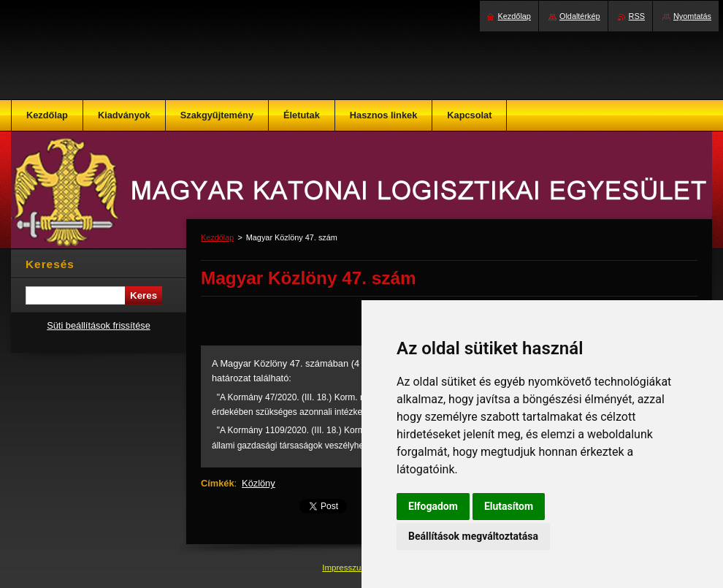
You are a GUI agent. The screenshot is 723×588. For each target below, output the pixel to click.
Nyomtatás (692, 16)
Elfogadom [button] (433, 506)
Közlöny (259, 483)
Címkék (218, 483)
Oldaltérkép (580, 16)
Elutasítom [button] (509, 506)
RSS (637, 16)
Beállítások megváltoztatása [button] (473, 536)
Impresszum (346, 568)
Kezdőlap (217, 237)
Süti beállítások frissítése (99, 325)
